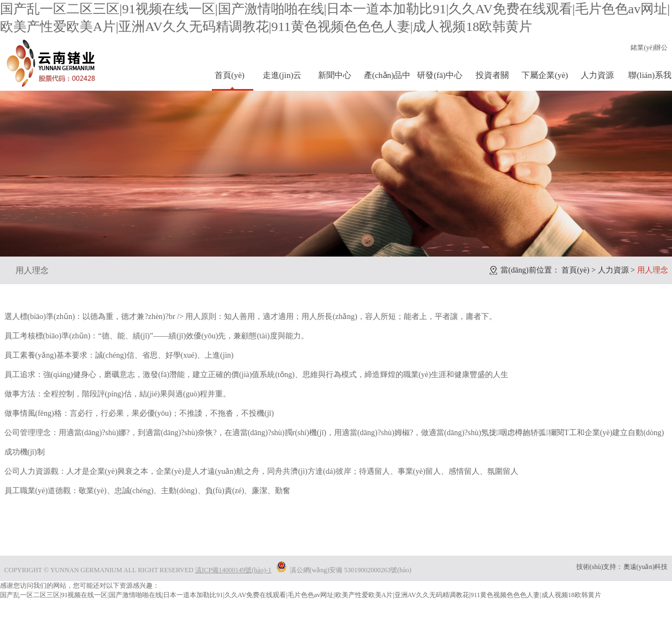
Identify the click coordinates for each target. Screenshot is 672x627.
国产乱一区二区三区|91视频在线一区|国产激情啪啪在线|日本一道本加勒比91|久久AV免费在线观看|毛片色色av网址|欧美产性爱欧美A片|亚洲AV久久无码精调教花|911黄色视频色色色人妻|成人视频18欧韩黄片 (301, 595)
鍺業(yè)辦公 (649, 48)
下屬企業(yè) (545, 75)
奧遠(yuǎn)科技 (646, 567)
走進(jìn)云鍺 (282, 81)
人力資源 (597, 75)
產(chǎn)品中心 (387, 81)
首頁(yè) (230, 75)
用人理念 (32, 270)
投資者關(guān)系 (492, 81)
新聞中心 (335, 75)
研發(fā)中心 (440, 75)
